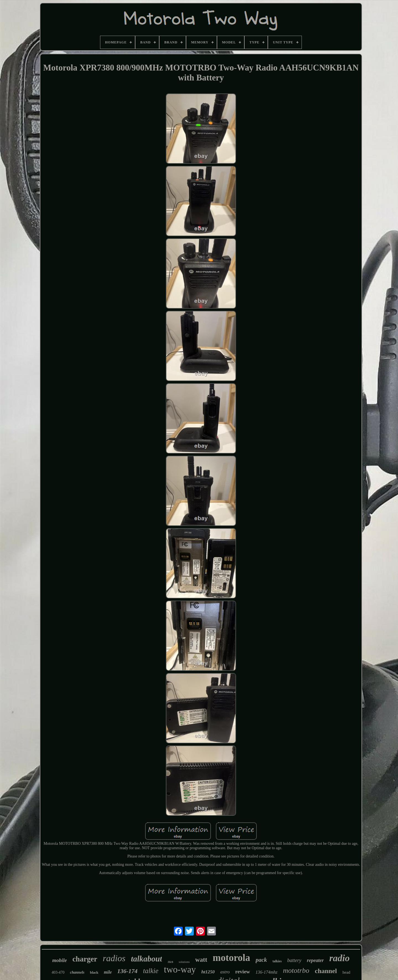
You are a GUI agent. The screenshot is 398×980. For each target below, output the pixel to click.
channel (326, 971)
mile (108, 972)
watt (201, 960)
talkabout (147, 959)
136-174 (127, 971)
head (346, 972)
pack (261, 960)
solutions (184, 962)
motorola (231, 958)
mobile (60, 960)
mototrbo (296, 970)
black (94, 972)
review (243, 972)
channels (77, 972)
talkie (151, 971)
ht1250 (208, 972)
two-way (180, 969)
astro (225, 972)
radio (339, 958)
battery (294, 960)
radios (114, 958)
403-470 (58, 972)
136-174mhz (267, 972)
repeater (315, 960)
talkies (277, 961)
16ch (170, 962)
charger (85, 959)
